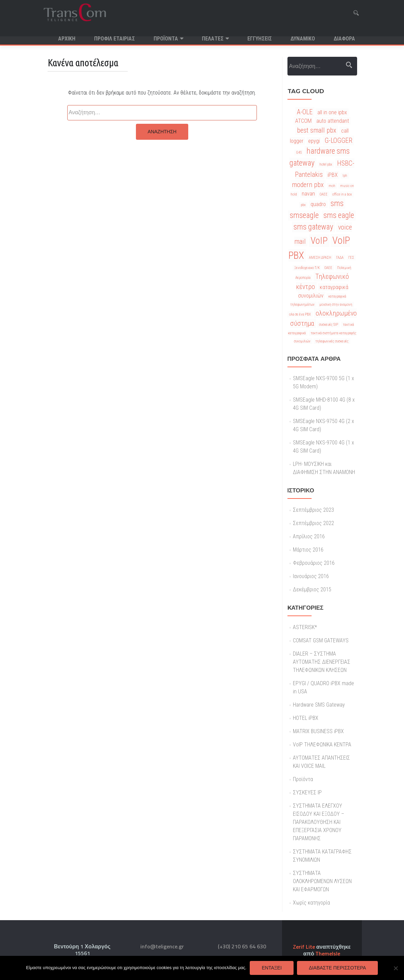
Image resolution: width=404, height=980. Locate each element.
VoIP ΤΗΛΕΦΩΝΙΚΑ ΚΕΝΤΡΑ (322, 753)
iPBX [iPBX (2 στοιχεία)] (333, 183)
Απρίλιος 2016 (309, 545)
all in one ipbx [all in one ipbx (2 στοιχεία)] (332, 121)
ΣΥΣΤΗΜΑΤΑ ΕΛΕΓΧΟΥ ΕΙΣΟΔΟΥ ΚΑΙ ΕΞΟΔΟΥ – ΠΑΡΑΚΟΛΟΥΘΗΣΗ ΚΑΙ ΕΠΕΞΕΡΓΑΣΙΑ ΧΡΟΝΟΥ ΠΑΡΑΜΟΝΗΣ (319, 830)
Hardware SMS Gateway (319, 713)
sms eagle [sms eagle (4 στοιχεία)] (339, 224)
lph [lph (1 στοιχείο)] (345, 184)
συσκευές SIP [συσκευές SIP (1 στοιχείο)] (329, 333)
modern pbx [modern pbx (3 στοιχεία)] (308, 193)
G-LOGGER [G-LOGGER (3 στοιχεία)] (338, 149)
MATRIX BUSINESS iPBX (318, 739)
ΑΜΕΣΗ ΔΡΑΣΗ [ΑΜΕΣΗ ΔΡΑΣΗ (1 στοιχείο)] (320, 266)
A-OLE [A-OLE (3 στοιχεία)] (305, 120)
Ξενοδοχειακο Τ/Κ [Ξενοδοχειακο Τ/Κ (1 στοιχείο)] (307, 276)
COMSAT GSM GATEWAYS (321, 649)
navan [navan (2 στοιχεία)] (308, 202)
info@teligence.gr (162, 946)
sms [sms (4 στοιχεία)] (337, 212)
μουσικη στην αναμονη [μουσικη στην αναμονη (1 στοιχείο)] (336, 313)
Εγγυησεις (260, 39)
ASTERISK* (305, 635)
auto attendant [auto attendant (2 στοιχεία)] (333, 129)
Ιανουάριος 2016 (311, 584)
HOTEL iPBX (306, 726)
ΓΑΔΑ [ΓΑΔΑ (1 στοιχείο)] (340, 266)
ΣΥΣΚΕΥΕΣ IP (307, 801)
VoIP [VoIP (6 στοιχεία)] (319, 249)
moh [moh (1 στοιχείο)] (332, 194)
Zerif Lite (305, 947)
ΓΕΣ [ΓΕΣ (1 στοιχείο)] (351, 266)
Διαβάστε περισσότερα (337, 968)
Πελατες (213, 39)
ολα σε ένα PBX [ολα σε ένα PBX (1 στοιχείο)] (300, 323)
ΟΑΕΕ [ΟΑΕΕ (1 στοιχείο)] (328, 276)
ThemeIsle (328, 953)
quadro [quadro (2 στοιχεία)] (318, 212)
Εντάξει (272, 968)
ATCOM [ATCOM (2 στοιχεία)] (303, 129)
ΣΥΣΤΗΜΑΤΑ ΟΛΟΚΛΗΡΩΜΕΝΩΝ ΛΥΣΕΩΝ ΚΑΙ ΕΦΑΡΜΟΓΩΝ (322, 889)
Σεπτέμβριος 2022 (313, 531)
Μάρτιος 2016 (308, 558)
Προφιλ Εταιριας (115, 39)
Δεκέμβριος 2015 (312, 598)
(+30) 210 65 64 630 (242, 946)
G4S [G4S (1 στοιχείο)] (299, 161)
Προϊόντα (166, 39)
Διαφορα (344, 39)
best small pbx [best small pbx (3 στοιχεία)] (317, 138)
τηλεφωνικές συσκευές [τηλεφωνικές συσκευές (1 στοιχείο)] (332, 349)
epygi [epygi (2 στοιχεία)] (314, 149)
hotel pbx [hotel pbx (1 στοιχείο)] (326, 173)
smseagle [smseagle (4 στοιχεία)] (304, 224)
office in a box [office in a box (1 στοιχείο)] (342, 202)
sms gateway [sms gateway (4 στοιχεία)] (313, 235)
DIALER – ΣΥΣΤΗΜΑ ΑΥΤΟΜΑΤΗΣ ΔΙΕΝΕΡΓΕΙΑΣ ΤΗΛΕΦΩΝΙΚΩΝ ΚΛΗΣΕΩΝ (322, 670)
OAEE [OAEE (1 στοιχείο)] (324, 202)
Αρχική (67, 39)
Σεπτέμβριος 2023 (313, 518)
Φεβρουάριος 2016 (314, 571)
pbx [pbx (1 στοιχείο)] (303, 213)
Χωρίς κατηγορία (311, 911)
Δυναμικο (303, 39)
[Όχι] (396, 968)
